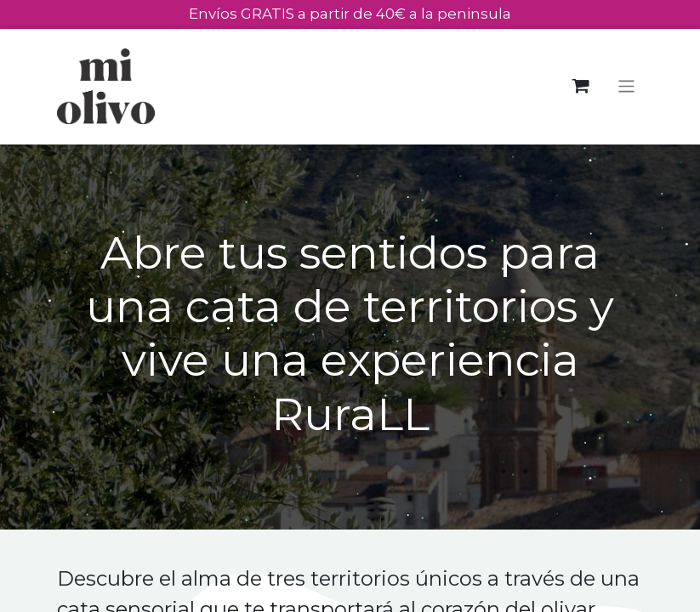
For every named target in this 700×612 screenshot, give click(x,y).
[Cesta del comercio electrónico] (580, 86)
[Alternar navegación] (626, 86)
